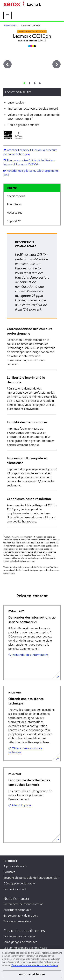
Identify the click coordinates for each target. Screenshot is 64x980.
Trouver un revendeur (17, 921)
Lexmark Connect (15, 889)
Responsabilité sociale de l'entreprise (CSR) (31, 878)
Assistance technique (17, 910)
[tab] (24, 83)
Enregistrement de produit (20, 916)
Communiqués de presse (19, 936)
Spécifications (16, 196)
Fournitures (14, 204)
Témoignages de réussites (20, 942)
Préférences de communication (23, 904)
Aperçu (12, 188)
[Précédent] (8, 64)
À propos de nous (15, 866)
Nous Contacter (16, 899)
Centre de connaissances (24, 931)
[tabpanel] (32, 380)
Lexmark (10, 861)
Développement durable (19, 883)
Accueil (45, 5)
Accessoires (15, 213)
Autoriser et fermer (32, 974)
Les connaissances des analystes (25, 948)
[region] (32, 964)
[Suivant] (56, 64)
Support (14, 221)
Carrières (9, 872)
